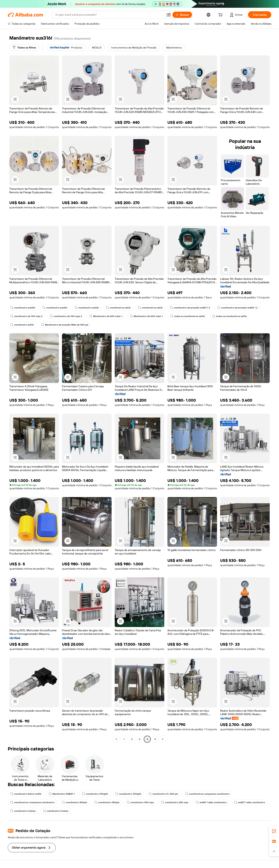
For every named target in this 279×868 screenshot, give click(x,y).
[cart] (221, 15)
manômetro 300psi (74, 802)
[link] (274, 831)
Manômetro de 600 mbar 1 (106, 316)
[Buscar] (182, 15)
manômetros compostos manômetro (207, 794)
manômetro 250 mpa (140, 802)
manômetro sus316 (23, 308)
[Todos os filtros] (24, 48)
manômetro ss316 (22, 325)
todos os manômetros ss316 (188, 316)
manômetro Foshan (23, 811)
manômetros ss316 (118, 308)
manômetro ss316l (87, 308)
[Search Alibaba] (109, 15)
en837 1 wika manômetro (211, 802)
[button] (169, 15)
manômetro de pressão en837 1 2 (190, 308)
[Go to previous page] (116, 739)
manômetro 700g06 (95, 794)
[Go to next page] (163, 739)
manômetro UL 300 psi (163, 794)
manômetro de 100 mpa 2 (26, 316)
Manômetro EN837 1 (62, 794)
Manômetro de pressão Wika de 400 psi (65, 325)
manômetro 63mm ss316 (26, 794)
